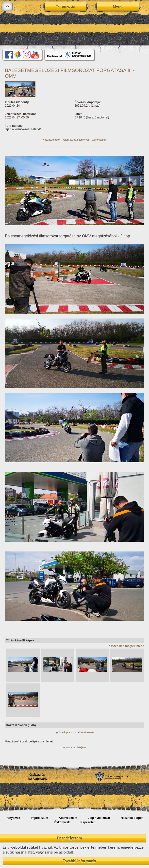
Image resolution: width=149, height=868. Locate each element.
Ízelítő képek (99, 140)
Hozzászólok (87, 732)
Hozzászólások (51, 140)
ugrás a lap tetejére (66, 732)
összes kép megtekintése (126, 646)
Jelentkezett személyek (76, 140)
